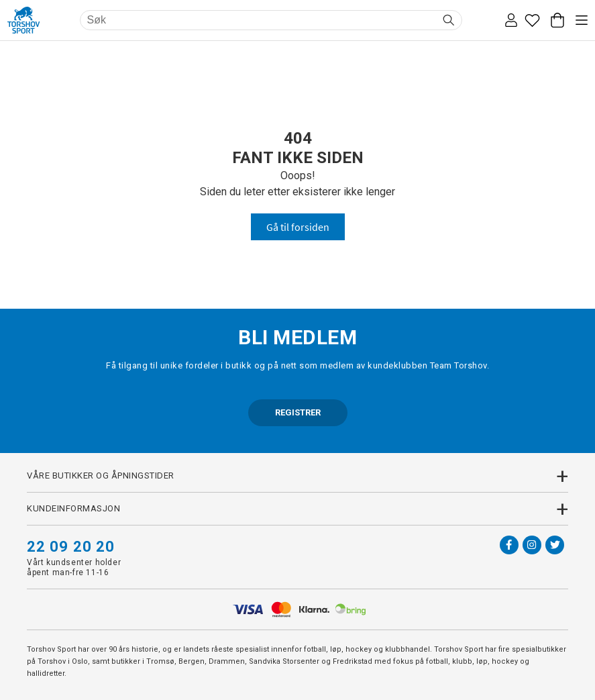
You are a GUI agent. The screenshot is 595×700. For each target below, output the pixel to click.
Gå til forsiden (298, 227)
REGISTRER (298, 412)
